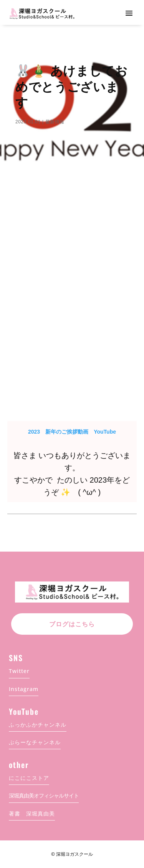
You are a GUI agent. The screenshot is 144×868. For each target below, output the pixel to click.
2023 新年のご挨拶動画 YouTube (72, 432)
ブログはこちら (72, 624)
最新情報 (55, 122)
